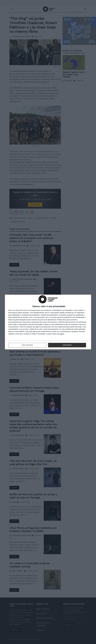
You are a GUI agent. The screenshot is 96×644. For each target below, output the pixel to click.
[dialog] (48, 322)
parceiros (27, 310)
